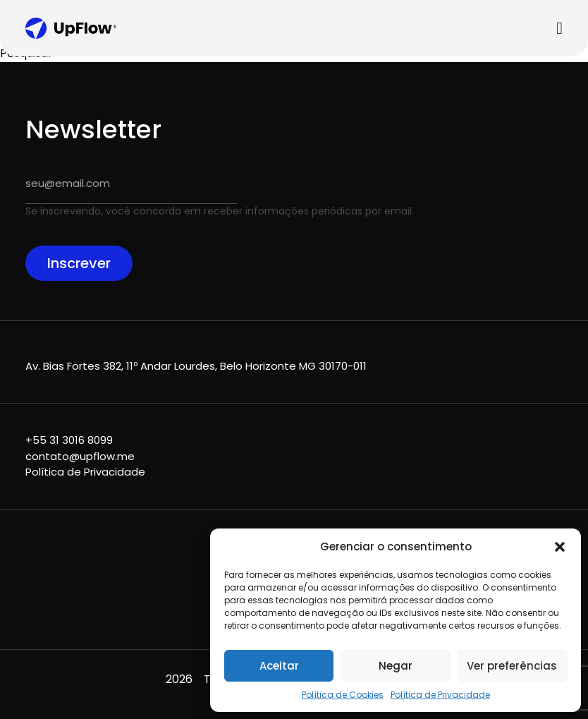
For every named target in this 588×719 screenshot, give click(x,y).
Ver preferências (512, 666)
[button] (560, 547)
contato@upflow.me (80, 456)
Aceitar (279, 666)
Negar (396, 666)
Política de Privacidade (440, 695)
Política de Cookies (343, 695)
